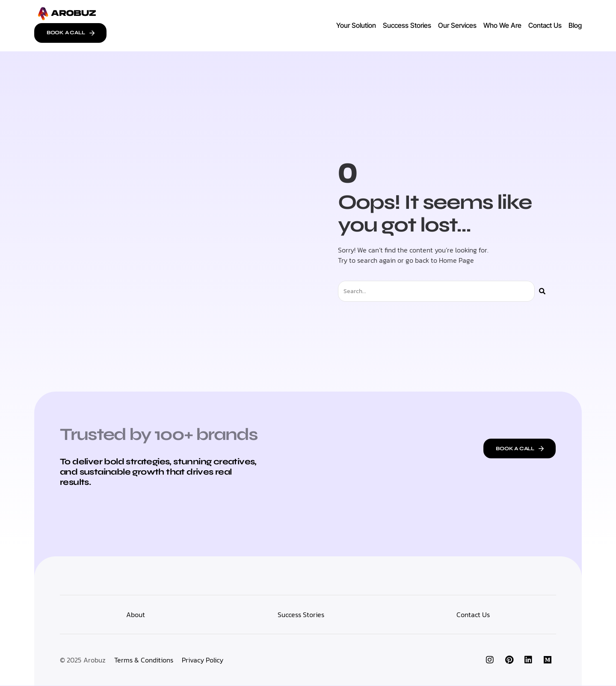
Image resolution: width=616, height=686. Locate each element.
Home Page (456, 261)
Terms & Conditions (144, 660)
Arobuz (95, 660)
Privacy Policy (203, 660)
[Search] (542, 292)
